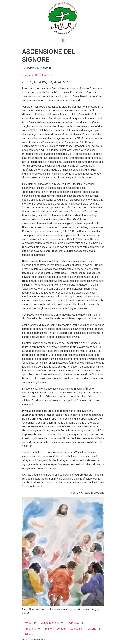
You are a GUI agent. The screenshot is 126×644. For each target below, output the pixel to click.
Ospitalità (74, 623)
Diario (48, 629)
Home (28, 623)
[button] (63, 40)
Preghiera (30, 629)
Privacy (29, 635)
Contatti (61, 629)
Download (47, 75)
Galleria (92, 629)
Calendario (77, 629)
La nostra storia (50, 623)
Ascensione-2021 (30, 75)
